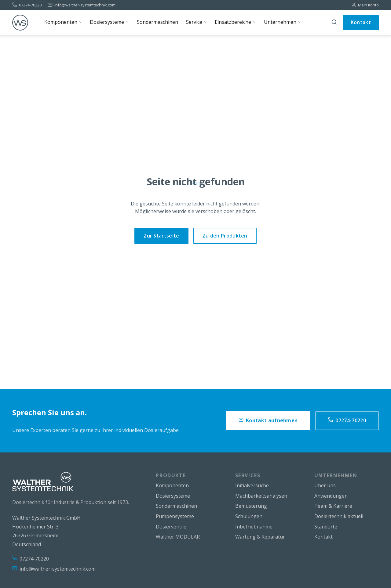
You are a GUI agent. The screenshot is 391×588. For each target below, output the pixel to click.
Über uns (325, 485)
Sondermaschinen (176, 506)
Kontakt (361, 22)
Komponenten (172, 485)
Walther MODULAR (178, 537)
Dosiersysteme (173, 496)
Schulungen (249, 516)
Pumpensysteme (175, 516)
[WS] (20, 23)
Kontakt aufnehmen (268, 421)
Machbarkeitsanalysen (261, 496)
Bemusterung (251, 506)
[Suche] (334, 23)
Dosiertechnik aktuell (339, 516)
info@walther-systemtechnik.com (85, 5)
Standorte (326, 527)
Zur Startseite (161, 236)
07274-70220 (30, 5)
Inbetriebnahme (254, 527)
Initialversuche (252, 485)
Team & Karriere (333, 506)
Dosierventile (171, 527)
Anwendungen (331, 496)
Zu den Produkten (225, 236)
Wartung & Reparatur (260, 537)
